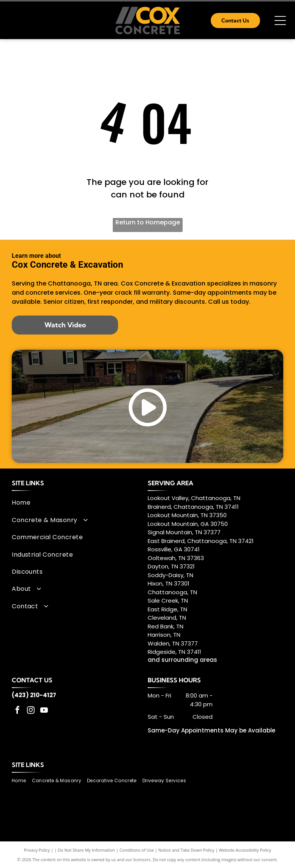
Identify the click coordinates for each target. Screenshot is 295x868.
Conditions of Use (137, 850)
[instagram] (31, 711)
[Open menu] (280, 21)
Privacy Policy (37, 850)
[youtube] (44, 711)
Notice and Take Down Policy (186, 850)
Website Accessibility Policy (245, 850)
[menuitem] (77, 503)
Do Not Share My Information (86, 850)
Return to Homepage (148, 222)
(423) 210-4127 (34, 695)
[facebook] (17, 711)
